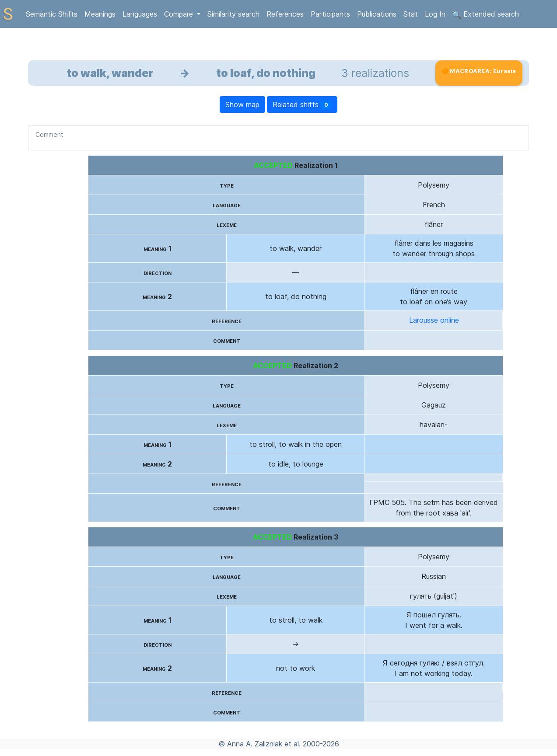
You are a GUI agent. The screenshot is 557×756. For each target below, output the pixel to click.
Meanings (100, 14)
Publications (377, 14)
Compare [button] (180, 14)
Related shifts (302, 105)
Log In (435, 14)
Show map (242, 105)
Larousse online (434, 320)
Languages (140, 14)
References (285, 14)
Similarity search (233, 14)
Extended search (486, 14)
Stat (411, 14)
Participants (330, 14)
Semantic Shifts (52, 14)
